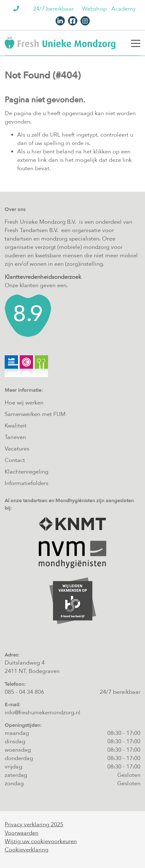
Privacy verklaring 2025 (34, 825)
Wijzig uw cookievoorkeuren (41, 841)
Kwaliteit (16, 426)
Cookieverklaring (27, 850)
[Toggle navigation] (136, 43)
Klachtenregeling (27, 472)
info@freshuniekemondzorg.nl (43, 713)
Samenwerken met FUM (35, 414)
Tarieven (15, 437)
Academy (123, 9)
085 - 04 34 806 (24, 692)
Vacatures (17, 449)
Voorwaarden (22, 833)
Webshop (94, 9)
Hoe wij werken (24, 403)
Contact (15, 460)
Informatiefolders (27, 483)
